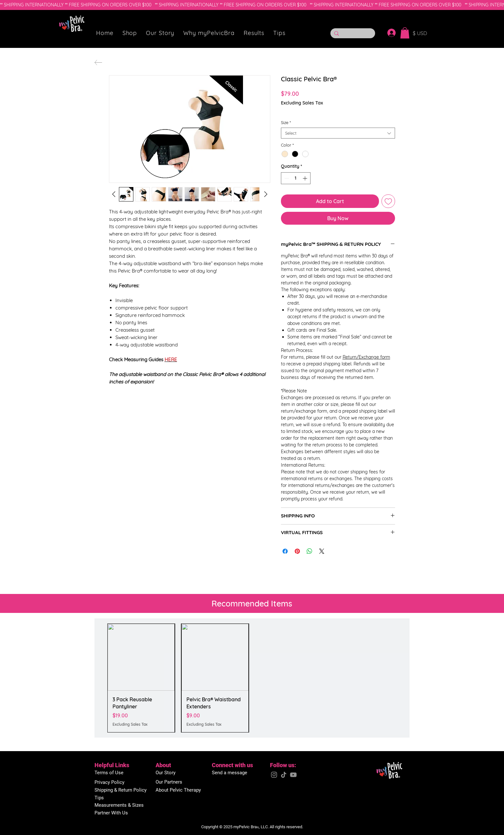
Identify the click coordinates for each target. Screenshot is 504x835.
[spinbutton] (296, 178)
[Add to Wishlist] (388, 201)
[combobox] (338, 133)
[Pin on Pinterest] (297, 551)
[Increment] (306, 178)
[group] (252, 678)
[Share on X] (322, 551)
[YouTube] (293, 775)
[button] (130, 33)
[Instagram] (274, 775)
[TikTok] (284, 775)
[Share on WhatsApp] (310, 551)
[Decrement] (286, 178)
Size (286, 122)
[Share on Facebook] (285, 551)
